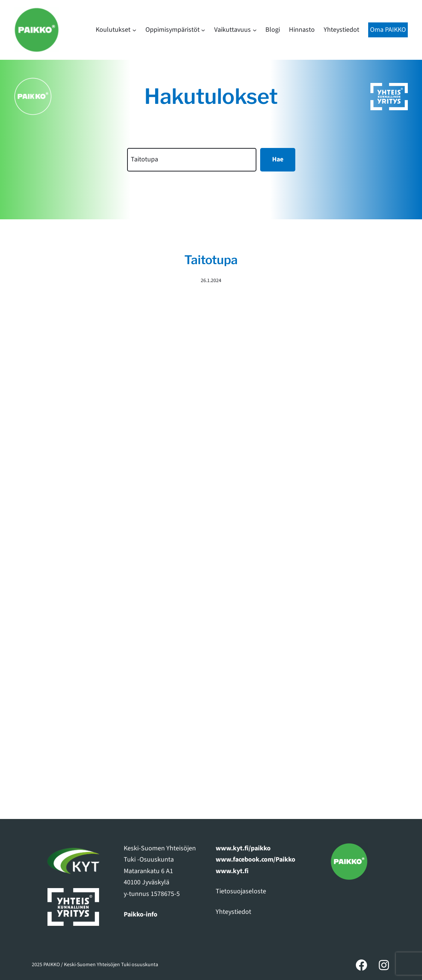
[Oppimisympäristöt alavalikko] (203, 30)
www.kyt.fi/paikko (243, 848)
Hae (278, 159)
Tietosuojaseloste (241, 891)
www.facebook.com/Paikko (255, 860)
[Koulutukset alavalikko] (134, 30)
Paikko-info (141, 914)
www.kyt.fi (232, 871)
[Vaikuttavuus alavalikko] (255, 30)
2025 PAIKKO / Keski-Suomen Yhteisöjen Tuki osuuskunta (95, 965)
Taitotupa (211, 260)
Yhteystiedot (233, 912)
